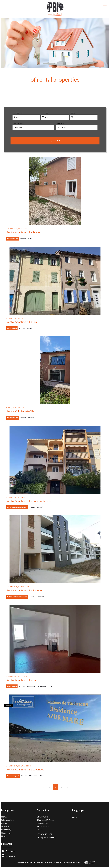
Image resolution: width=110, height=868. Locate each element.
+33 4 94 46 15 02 (44, 834)
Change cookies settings (72, 862)
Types (45, 113)
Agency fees (54, 862)
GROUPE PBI (43, 817)
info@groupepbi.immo (46, 837)
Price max (62, 123)
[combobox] (26, 117)
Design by (89, 862)
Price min (19, 123)
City (73, 113)
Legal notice (41, 862)
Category (18, 113)
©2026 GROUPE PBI (24, 862)
